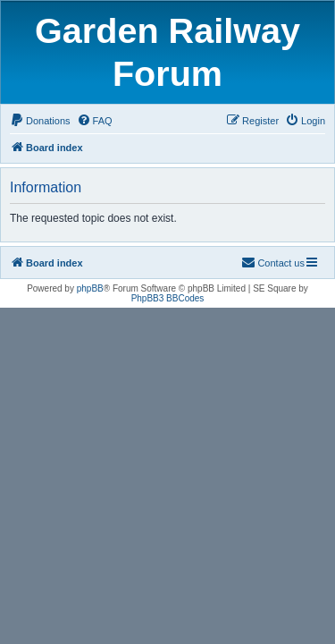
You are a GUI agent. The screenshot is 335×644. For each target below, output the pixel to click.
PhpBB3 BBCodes (168, 298)
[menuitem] (40, 121)
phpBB (90, 288)
